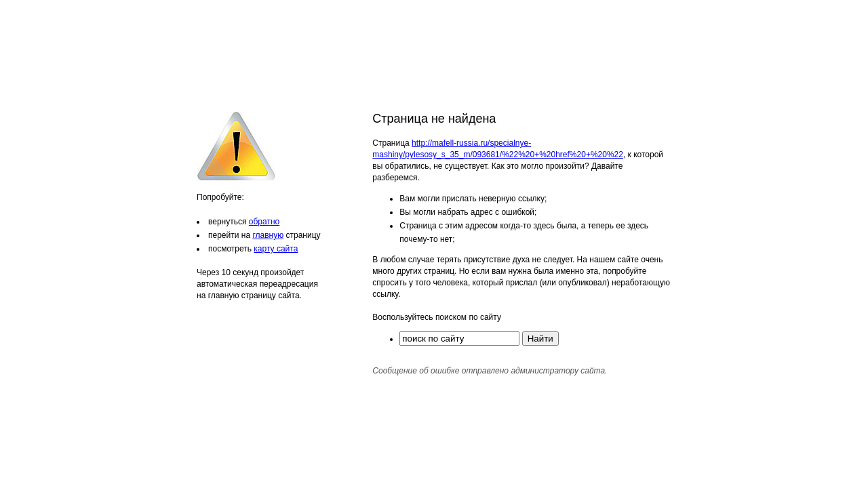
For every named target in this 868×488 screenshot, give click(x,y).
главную (268, 235)
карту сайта (276, 249)
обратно (264, 222)
